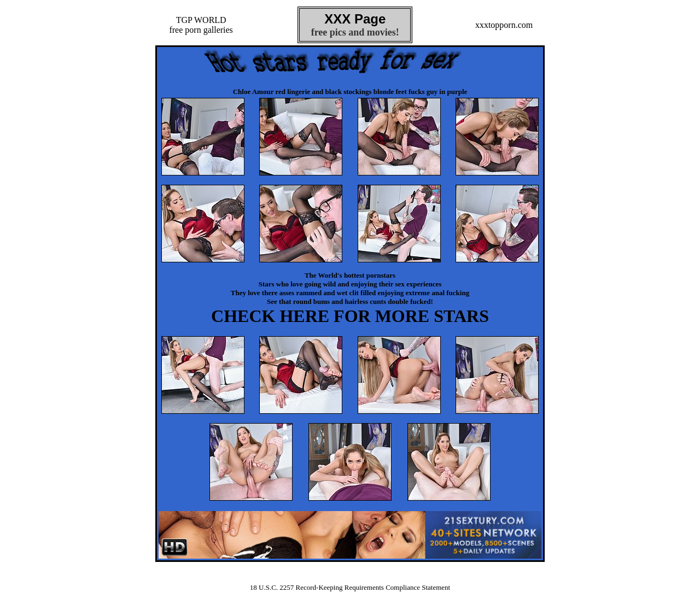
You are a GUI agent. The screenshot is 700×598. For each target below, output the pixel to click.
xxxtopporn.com (504, 25)
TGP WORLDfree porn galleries (201, 25)
